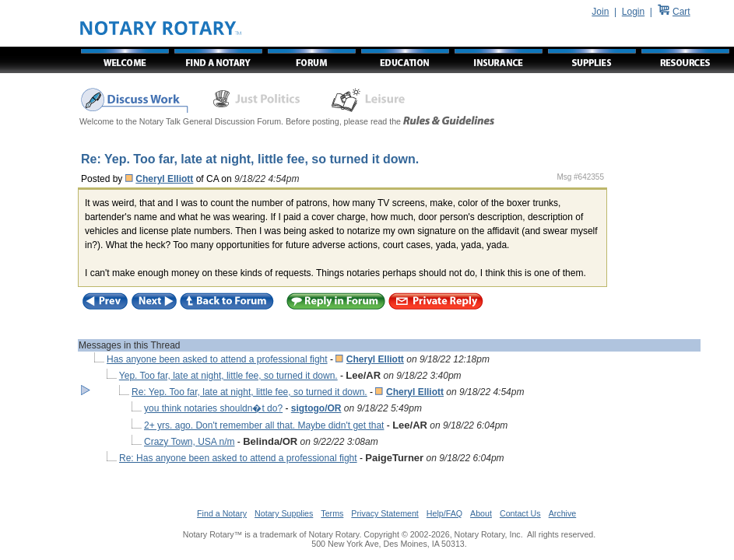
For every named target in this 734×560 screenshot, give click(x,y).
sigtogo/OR (316, 408)
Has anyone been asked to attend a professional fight (217, 359)
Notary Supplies (284, 513)
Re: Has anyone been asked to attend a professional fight (238, 458)
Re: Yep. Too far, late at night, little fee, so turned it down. (249, 392)
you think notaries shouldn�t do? (213, 408)
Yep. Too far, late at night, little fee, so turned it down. (228, 376)
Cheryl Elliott (164, 179)
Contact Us (520, 513)
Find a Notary (222, 513)
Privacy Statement (385, 513)
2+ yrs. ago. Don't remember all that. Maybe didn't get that (264, 425)
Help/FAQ (444, 513)
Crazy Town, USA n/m (189, 442)
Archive (563, 513)
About (481, 513)
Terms (332, 513)
